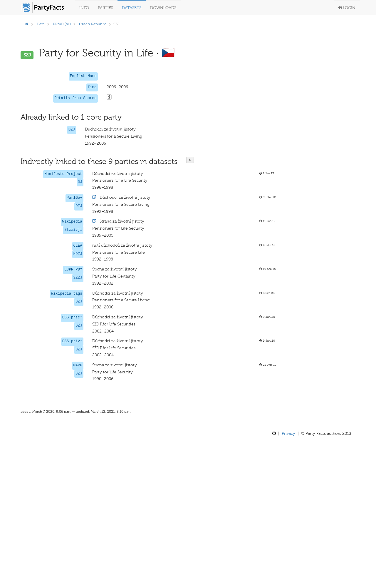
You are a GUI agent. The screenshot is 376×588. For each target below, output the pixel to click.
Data (41, 24)
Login (347, 8)
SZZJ (78, 278)
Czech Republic (93, 24)
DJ (80, 182)
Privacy (288, 434)
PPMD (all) (62, 24)
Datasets (132, 8)
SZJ (79, 374)
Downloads (163, 8)
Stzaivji (73, 230)
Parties (105, 8)
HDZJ (78, 254)
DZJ (72, 130)
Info (84, 8)
